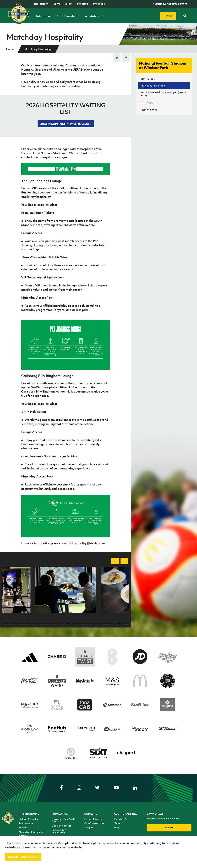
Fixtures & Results (28, 819)
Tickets (169, 828)
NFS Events (147, 103)
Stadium (82, 4)
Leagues (89, 827)
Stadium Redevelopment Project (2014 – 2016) (163, 94)
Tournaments (26, 823)
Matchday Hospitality (153, 86)
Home (9, 49)
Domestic (71, 16)
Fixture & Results (93, 819)
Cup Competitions (94, 823)
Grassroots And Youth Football (63, 820)
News (57, 4)
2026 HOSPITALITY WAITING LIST (66, 124)
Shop (69, 4)
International (47, 16)
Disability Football (61, 826)
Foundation (93, 16)
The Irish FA (41, 4)
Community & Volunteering (59, 831)
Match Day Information (31, 832)
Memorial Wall (149, 110)
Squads (23, 827)
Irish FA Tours (148, 79)
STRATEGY (99, 4)
